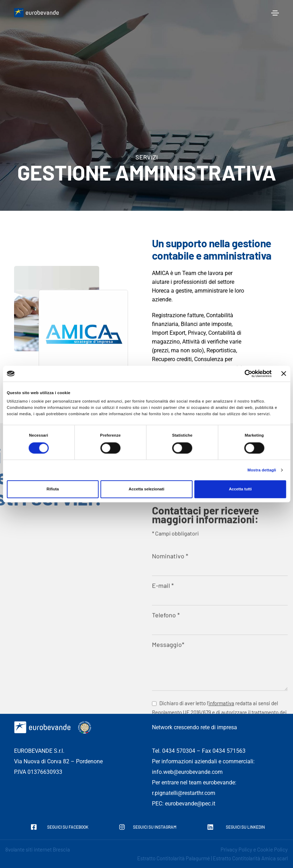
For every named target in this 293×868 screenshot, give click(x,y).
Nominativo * (220, 709)
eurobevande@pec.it (190, 804)
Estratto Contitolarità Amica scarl (250, 858)
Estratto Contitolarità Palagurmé (174, 858)
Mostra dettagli (262, 470)
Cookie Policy (272, 849)
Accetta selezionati (146, 489)
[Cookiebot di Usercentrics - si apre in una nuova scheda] (241, 374)
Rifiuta (53, 489)
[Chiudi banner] (284, 373)
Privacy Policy (236, 849)
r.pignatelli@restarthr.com (184, 793)
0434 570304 (179, 751)
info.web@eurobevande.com (187, 772)
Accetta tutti (240, 489)
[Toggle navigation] (275, 13)
